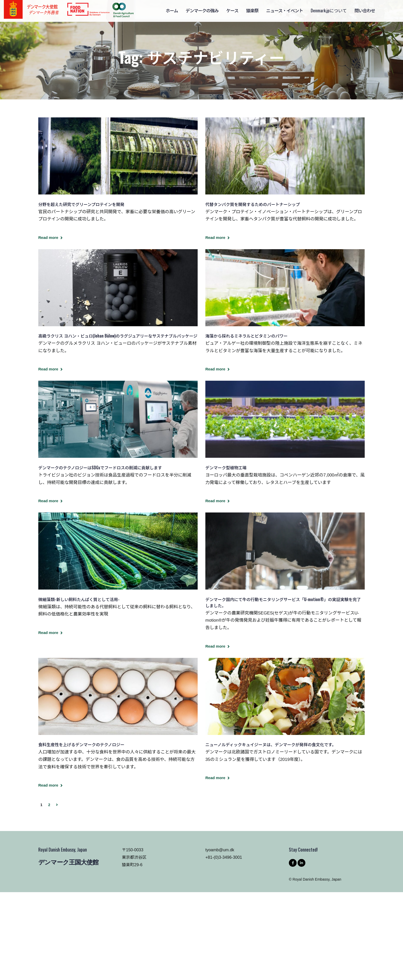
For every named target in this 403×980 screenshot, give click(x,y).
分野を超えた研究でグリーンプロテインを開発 (81, 204)
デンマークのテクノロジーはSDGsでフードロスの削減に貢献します (100, 468)
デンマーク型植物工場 (226, 468)
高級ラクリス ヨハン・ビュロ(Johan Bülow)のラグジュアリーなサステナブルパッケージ (118, 336)
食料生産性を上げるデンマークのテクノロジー (81, 744)
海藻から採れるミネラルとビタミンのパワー (246, 336)
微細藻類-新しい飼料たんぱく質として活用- (79, 599)
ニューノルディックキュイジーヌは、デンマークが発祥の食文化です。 (271, 744)
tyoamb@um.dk (220, 850)
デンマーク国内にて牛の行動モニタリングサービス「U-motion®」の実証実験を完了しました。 (283, 602)
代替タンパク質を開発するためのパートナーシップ (253, 204)
